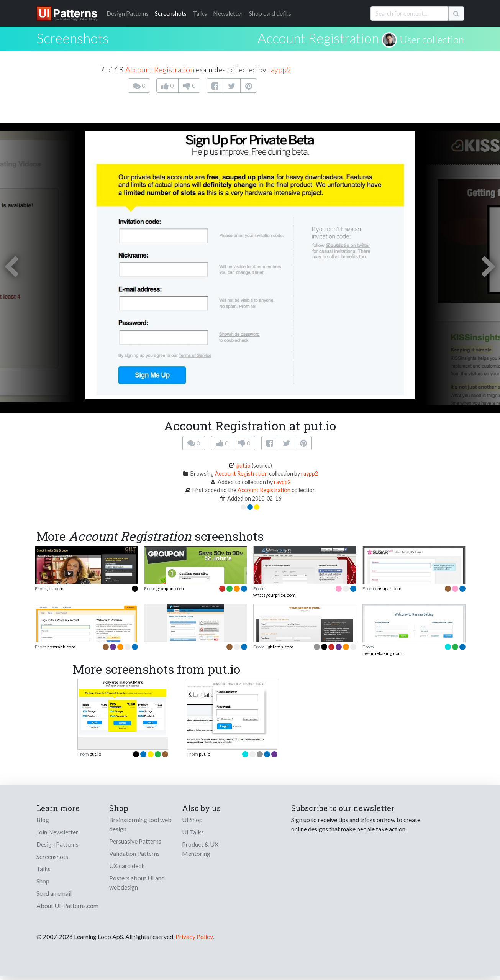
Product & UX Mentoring (200, 849)
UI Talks (193, 832)
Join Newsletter (57, 832)
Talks (200, 13)
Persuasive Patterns (135, 841)
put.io (243, 465)
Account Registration (318, 38)
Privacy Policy (194, 936)
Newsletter (228, 13)
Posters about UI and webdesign (137, 882)
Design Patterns (57, 844)
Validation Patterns (134, 853)
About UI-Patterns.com (67, 905)
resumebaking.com (382, 653)
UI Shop (192, 820)
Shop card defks (270, 13)
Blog (43, 820)
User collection (432, 39)
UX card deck (127, 866)
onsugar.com (388, 588)
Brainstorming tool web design (140, 824)
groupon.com (170, 588)
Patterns (128, 13)
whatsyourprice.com (275, 595)
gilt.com (55, 588)
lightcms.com (280, 647)
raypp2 (280, 69)
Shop (43, 881)
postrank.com (61, 647)
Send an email (54, 893)
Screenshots (171, 13)
